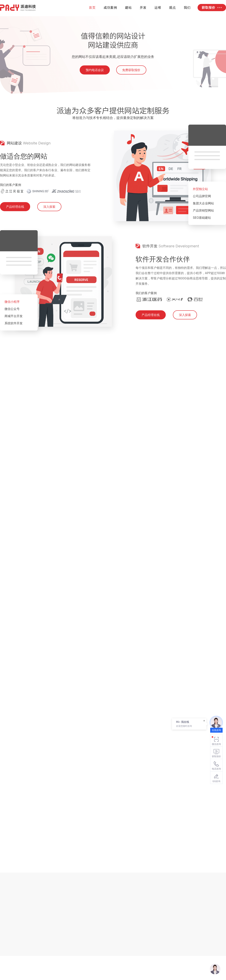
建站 (128, 8)
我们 (187, 8)
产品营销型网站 (203, 225)
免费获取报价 (131, 75)
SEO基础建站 (202, 233)
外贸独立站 (200, 204)
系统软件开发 (14, 338)
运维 (158, 8)
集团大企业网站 (203, 218)
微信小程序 (12, 317)
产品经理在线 (15, 222)
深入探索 (49, 222)
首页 (92, 8)
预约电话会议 (95, 75)
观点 (173, 8)
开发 (143, 8)
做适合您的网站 (24, 171)
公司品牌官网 (202, 211)
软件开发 (150, 261)
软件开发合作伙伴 (163, 274)
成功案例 (110, 8)
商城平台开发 (14, 331)
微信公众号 (12, 324)
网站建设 (14, 158)
